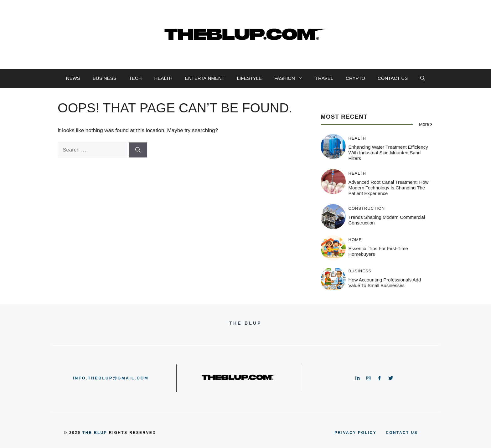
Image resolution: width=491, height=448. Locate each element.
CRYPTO (355, 78)
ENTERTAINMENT (205, 78)
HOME (355, 240)
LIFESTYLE (249, 78)
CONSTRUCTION (367, 208)
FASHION (292, 78)
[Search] (138, 150)
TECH (135, 78)
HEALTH (163, 78)
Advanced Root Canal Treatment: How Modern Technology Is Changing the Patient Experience (389, 188)
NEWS (73, 78)
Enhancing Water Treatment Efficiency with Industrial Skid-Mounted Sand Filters (388, 153)
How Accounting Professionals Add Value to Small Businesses (385, 283)
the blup (95, 433)
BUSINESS (105, 78)
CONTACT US (393, 78)
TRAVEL (324, 78)
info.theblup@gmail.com (111, 378)
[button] (423, 78)
